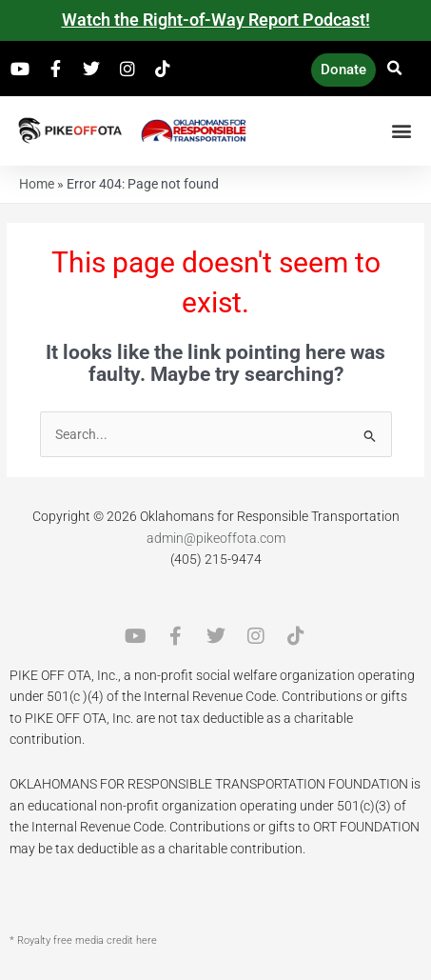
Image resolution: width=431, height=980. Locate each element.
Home (37, 184)
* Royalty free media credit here (83, 940)
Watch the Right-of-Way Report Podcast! (216, 20)
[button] (395, 68)
